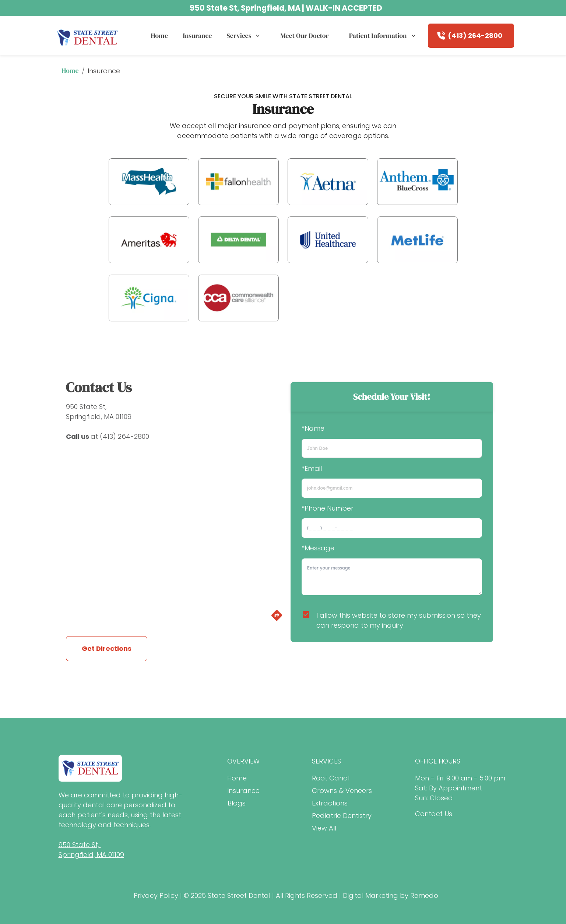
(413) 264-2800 (475, 36)
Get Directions (107, 648)
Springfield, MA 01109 (99, 417)
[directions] (277, 619)
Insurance (197, 36)
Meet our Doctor (304, 36)
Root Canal (331, 778)
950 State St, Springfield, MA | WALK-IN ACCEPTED (286, 8)
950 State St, (86, 407)
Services (244, 36)
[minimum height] (392, 577)
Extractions (330, 803)
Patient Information (383, 36)
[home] (87, 36)
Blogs (237, 803)
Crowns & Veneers (342, 791)
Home (159, 36)
